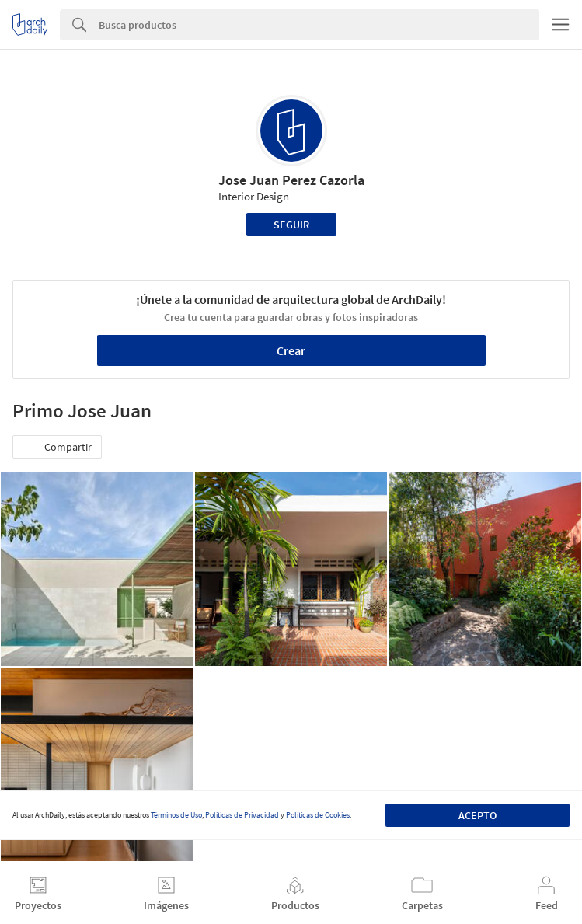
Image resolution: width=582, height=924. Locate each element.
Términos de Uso (176, 815)
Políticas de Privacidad (242, 815)
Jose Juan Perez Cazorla (291, 180)
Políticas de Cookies (318, 815)
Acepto (477, 815)
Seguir (291, 225)
